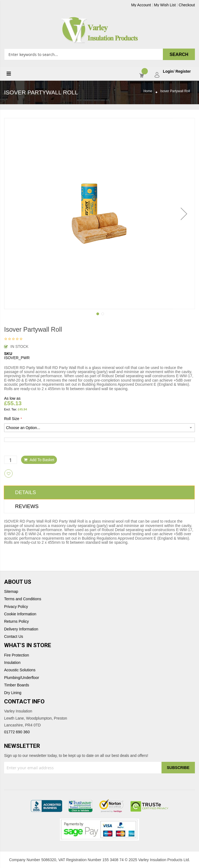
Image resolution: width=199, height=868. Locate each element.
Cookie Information (20, 614)
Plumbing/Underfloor (22, 678)
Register (183, 71)
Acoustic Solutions (20, 670)
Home (148, 91)
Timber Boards (17, 685)
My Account (141, 5)
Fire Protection (17, 655)
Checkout (187, 5)
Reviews (27, 506)
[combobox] (100, 54)
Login (168, 71)
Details (25, 492)
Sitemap (11, 592)
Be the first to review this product (13, 339)
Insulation (12, 663)
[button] (184, 214)
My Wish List (165, 5)
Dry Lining (13, 693)
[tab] (99, 492)
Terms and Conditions (23, 599)
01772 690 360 (17, 732)
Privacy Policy (16, 607)
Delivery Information (21, 629)
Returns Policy (16, 622)
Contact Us (14, 637)
